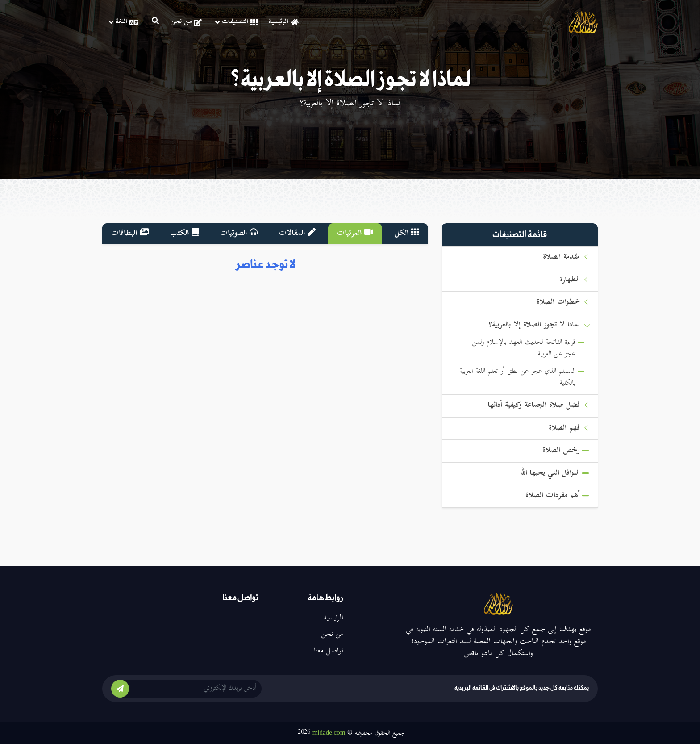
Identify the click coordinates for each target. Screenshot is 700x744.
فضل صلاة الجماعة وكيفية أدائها (534, 406)
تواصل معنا (329, 651)
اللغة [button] (124, 22)
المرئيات (355, 234)
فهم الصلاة (564, 428)
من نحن (186, 22)
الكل (407, 234)
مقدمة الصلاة (561, 257)
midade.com (329, 732)
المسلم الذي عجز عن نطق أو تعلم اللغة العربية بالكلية (517, 378)
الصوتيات (239, 234)
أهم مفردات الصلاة (553, 496)
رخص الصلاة (561, 451)
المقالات (297, 234)
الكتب (184, 234)
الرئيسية (284, 22)
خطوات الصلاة (558, 303)
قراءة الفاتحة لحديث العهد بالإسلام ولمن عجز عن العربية (524, 349)
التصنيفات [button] (236, 22)
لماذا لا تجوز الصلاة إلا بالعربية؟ (534, 325)
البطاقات (130, 234)
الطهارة (570, 280)
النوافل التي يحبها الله (550, 474)
